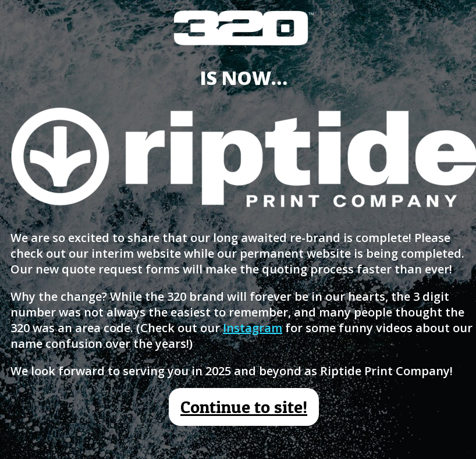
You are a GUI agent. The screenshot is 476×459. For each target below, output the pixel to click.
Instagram (253, 328)
